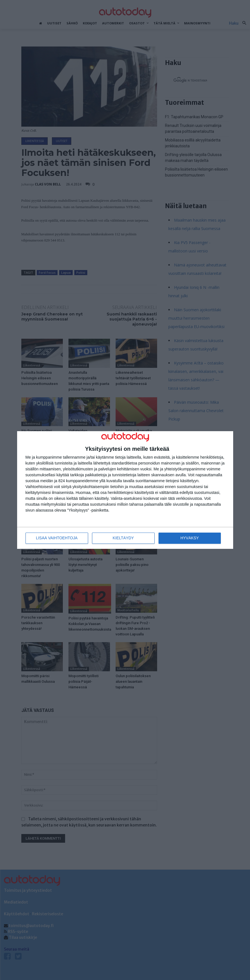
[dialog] (125, 490)
